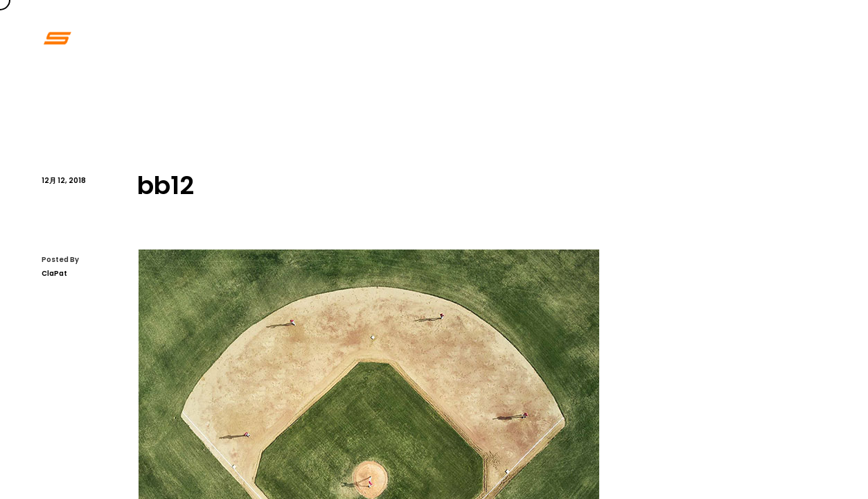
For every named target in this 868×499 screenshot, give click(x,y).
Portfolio (593, 38)
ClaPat (54, 273)
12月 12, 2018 (64, 181)
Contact (728, 38)
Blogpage (804, 38)
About (661, 38)
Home (526, 38)
